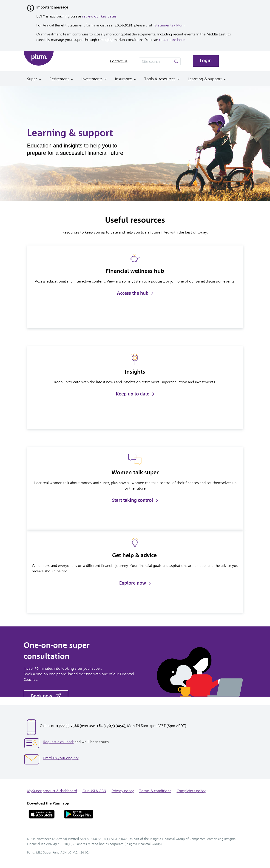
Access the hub (135, 293)
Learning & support (205, 79)
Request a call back (58, 742)
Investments (92, 79)
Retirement (59, 79)
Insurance (123, 79)
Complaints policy (191, 791)
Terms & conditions (155, 791)
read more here (172, 40)
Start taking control (135, 500)
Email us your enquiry (61, 758)
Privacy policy (123, 791)
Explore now (135, 583)
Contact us (119, 61)
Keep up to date (135, 394)
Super (32, 79)
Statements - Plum (169, 25)
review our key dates (99, 16)
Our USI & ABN (94, 791)
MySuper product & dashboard (52, 791)
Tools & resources (160, 79)
